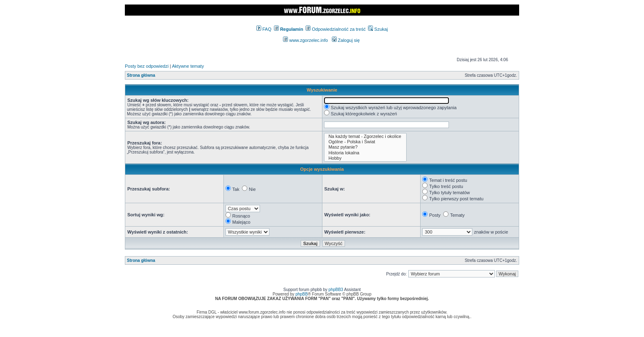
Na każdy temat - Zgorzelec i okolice (365, 136)
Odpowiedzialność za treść (336, 29)
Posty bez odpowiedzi (147, 66)
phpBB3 (336, 290)
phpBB (301, 294)
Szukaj (378, 29)
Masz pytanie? (365, 147)
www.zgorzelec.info (305, 40)
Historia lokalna (365, 153)
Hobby (365, 158)
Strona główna (141, 75)
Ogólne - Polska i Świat (365, 142)
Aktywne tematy (188, 66)
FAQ (264, 29)
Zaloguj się (346, 40)
